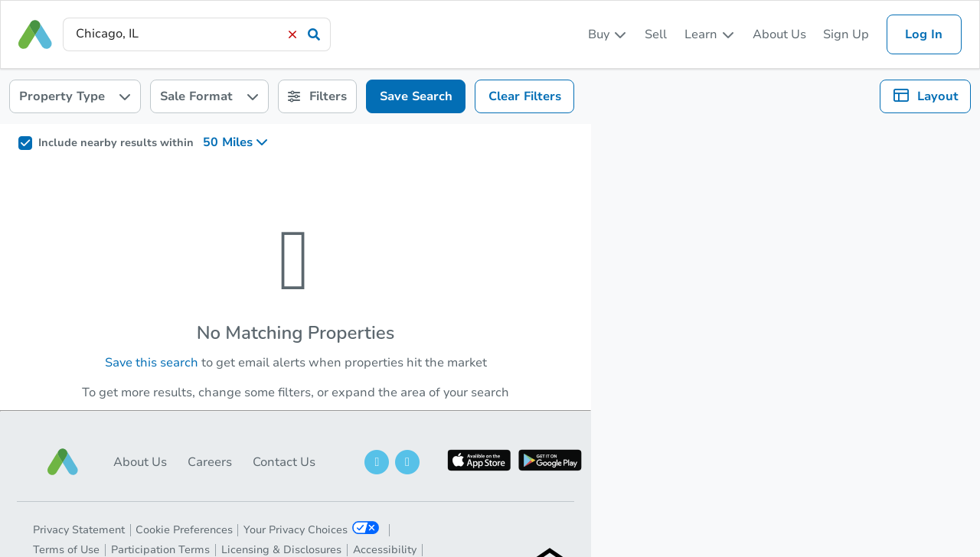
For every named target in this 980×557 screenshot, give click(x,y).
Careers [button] (210, 462)
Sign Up (846, 34)
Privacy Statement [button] (79, 530)
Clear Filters (525, 96)
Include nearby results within (116, 143)
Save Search (416, 96)
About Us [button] (140, 462)
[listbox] (608, 34)
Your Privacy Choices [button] (311, 529)
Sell (656, 34)
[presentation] (197, 34)
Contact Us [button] (284, 462)
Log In (924, 34)
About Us (779, 34)
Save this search (152, 363)
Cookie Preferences (184, 530)
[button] (63, 462)
